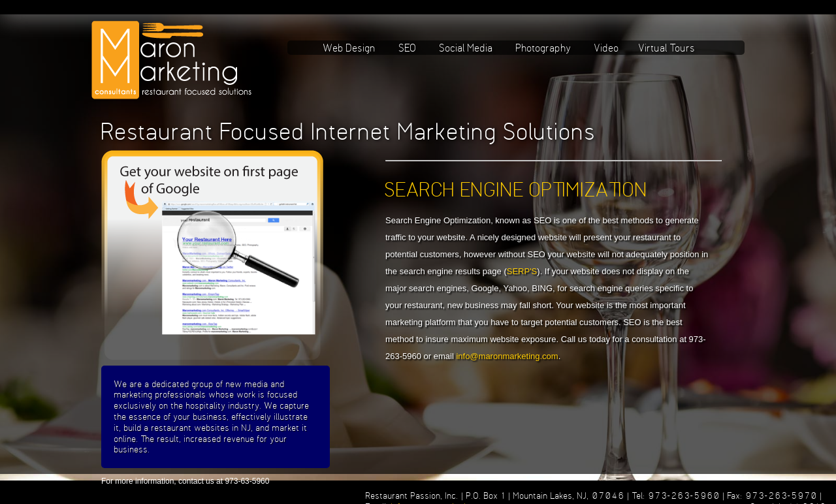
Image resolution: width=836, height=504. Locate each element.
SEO (408, 48)
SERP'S (522, 271)
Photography (544, 48)
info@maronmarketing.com (507, 356)
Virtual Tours (667, 48)
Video (607, 48)
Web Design (350, 48)
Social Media (466, 48)
